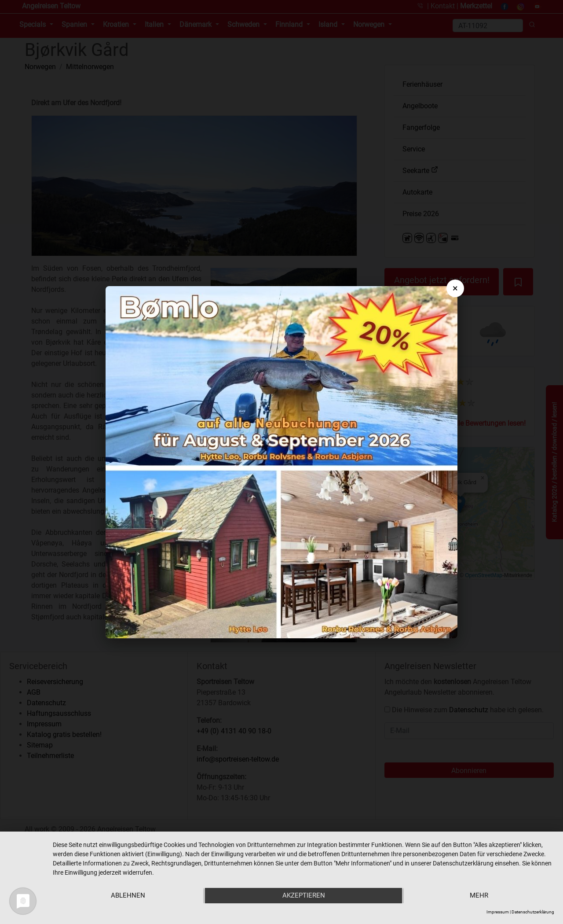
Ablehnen (128, 896)
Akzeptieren (304, 896)
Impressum (498, 912)
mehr (479, 896)
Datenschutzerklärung (533, 912)
